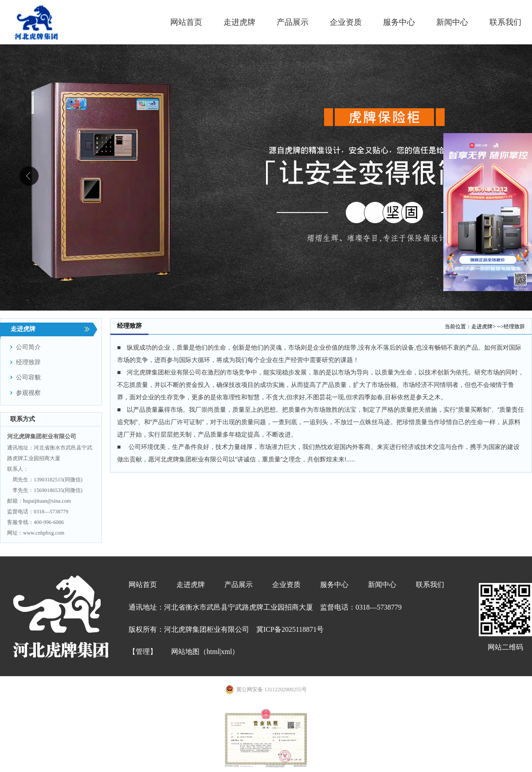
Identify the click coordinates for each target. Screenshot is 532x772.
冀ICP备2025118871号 (290, 629)
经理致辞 (514, 327)
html (213, 652)
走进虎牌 (482, 327)
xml (227, 652)
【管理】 (143, 652)
